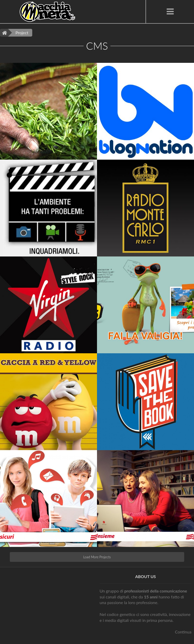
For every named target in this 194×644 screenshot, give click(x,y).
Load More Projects (97, 557)
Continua (183, 632)
